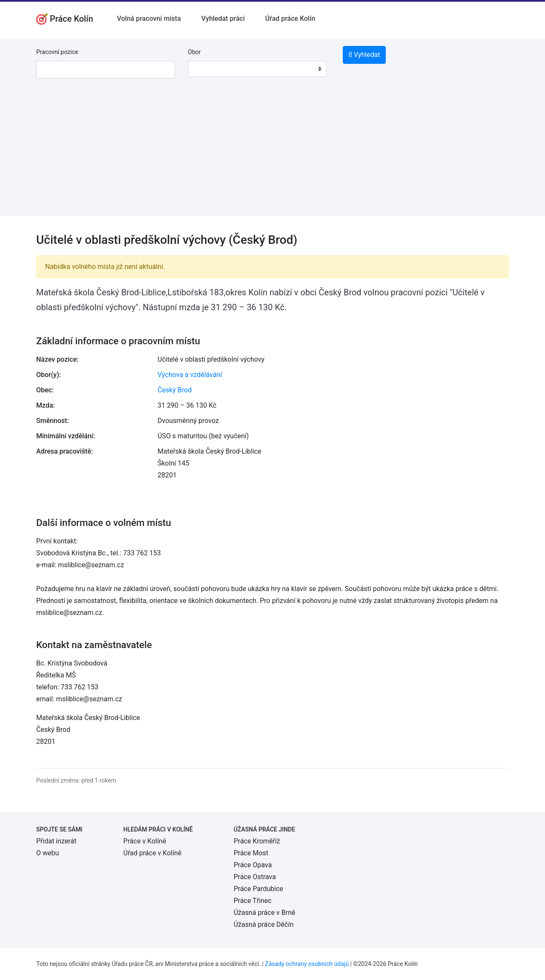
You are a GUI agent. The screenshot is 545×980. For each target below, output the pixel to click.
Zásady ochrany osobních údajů (307, 964)
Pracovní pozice (57, 52)
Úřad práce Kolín (290, 19)
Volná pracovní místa (149, 19)
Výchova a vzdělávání (190, 375)
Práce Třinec (253, 901)
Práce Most (251, 853)
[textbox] (205, 69)
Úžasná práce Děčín (264, 924)
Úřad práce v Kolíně (153, 853)
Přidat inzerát (56, 841)
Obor (194, 52)
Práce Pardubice (258, 889)
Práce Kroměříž (257, 841)
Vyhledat (364, 55)
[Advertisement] (272, 156)
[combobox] (257, 69)
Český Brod (175, 390)
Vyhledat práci (223, 19)
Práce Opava (253, 865)
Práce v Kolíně (145, 841)
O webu (47, 853)
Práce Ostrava (255, 877)
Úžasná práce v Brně (265, 913)
